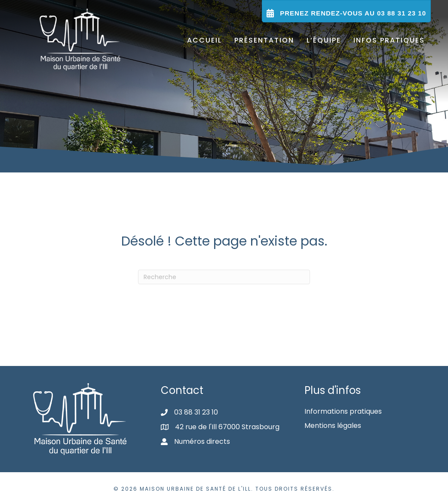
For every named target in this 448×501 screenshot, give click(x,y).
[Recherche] (224, 277)
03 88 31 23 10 (196, 412)
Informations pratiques (343, 411)
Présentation (264, 40)
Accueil (204, 40)
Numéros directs (202, 441)
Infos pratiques (389, 40)
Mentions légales (333, 426)
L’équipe (324, 40)
